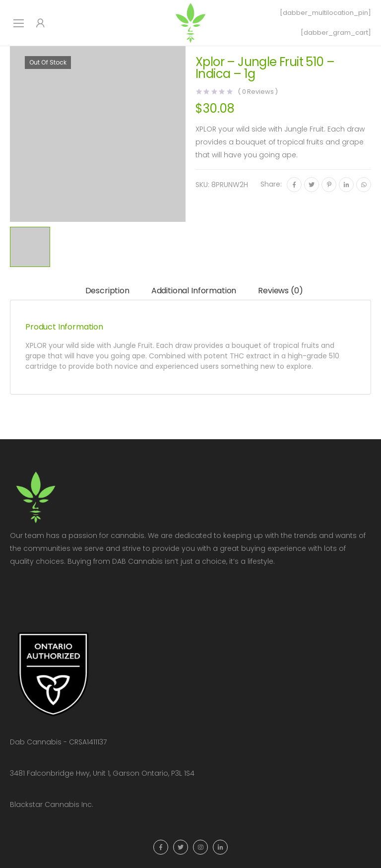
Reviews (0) (280, 291)
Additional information (194, 291)
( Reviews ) (258, 92)
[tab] (107, 291)
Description (107, 291)
